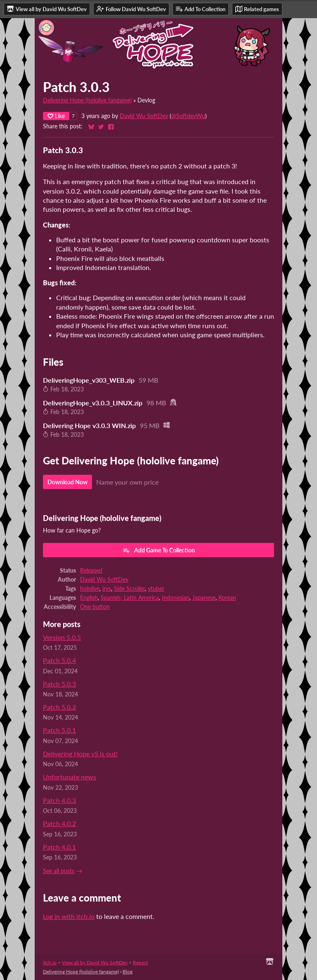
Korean (227, 598)
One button (95, 607)
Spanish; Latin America (130, 598)
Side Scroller (129, 589)
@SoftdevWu (188, 116)
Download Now (67, 482)
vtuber (156, 589)
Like (56, 116)
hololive (90, 589)
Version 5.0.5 (62, 637)
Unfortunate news (70, 777)
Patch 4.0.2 (59, 823)
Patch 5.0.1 (59, 730)
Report (140, 962)
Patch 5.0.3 (59, 684)
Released (91, 570)
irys (107, 589)
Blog (128, 972)
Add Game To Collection (159, 550)
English (89, 598)
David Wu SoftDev (144, 116)
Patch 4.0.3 (59, 800)
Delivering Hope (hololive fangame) (87, 100)
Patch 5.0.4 (59, 660)
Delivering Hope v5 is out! (80, 754)
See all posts (59, 871)
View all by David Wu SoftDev (95, 962)
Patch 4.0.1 (59, 847)
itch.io (50, 962)
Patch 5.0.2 (59, 707)
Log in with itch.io (69, 916)
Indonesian (176, 598)
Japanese (204, 598)
